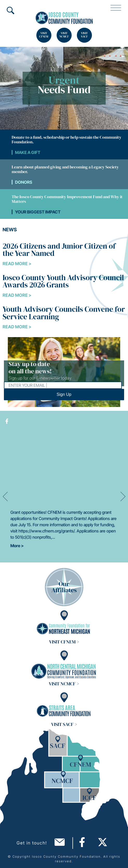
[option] (64, 497)
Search (10, 10)
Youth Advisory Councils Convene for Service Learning (64, 313)
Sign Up (64, 394)
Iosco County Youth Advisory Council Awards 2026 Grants (63, 281)
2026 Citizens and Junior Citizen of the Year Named (59, 250)
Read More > (17, 264)
